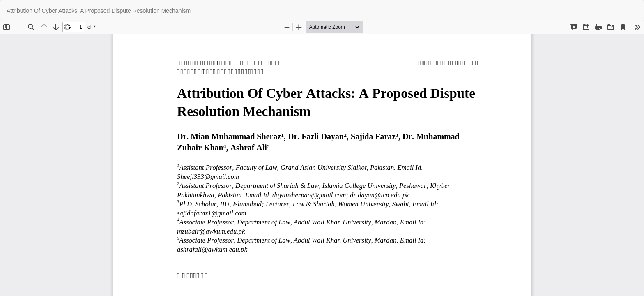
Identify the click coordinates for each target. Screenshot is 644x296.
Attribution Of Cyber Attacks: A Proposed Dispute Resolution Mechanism (99, 11)
